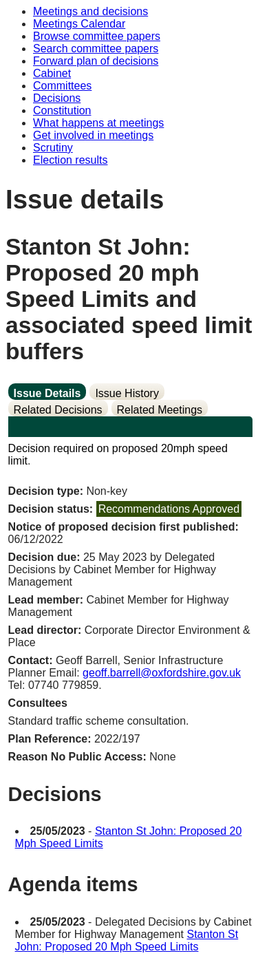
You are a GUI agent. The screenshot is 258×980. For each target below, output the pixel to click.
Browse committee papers (97, 36)
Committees (62, 86)
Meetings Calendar (79, 24)
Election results (71, 160)
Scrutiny (53, 148)
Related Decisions (58, 410)
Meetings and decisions (90, 11)
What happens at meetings (98, 123)
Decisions (57, 98)
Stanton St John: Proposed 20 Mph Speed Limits (127, 940)
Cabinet (52, 73)
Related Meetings (160, 410)
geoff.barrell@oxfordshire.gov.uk (162, 673)
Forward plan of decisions (96, 61)
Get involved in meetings (93, 135)
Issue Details (47, 393)
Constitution (62, 110)
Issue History (127, 393)
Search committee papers (96, 49)
